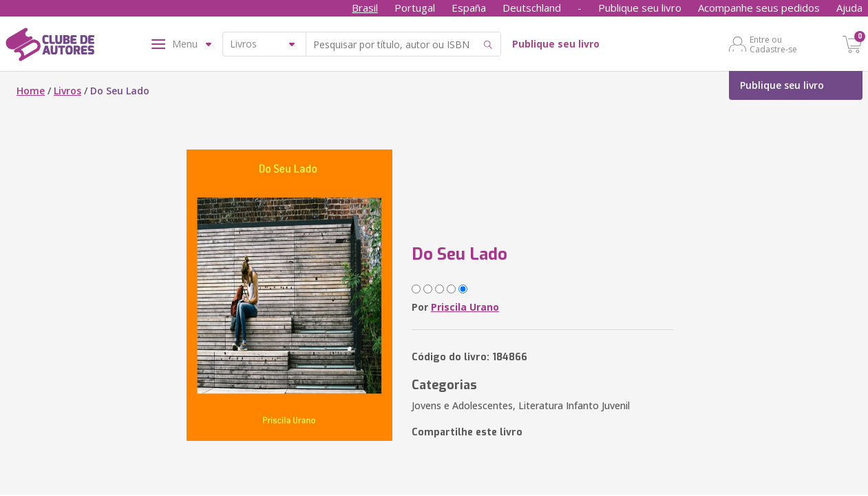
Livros (67, 91)
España (469, 8)
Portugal (415, 8)
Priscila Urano (465, 307)
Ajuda (849, 8)
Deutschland (532, 8)
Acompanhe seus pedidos (759, 8)
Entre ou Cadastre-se (773, 44)
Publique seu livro (640, 8)
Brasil (365, 8)
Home (31, 91)
